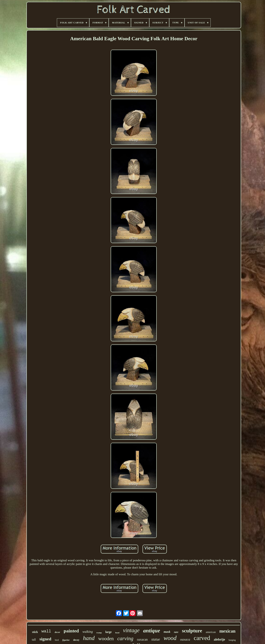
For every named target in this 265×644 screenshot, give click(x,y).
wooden (106, 639)
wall (46, 631)
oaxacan (142, 639)
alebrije (219, 639)
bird (57, 640)
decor (57, 632)
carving (125, 638)
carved (202, 638)
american (211, 632)
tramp (99, 633)
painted (71, 631)
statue (156, 639)
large (109, 632)
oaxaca (185, 639)
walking (88, 632)
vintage (131, 630)
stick (35, 632)
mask (167, 632)
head (117, 633)
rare (176, 632)
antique (152, 630)
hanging (232, 640)
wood (170, 638)
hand (89, 638)
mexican (227, 631)
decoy (76, 640)
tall (34, 640)
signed (45, 639)
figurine (66, 640)
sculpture (192, 631)
